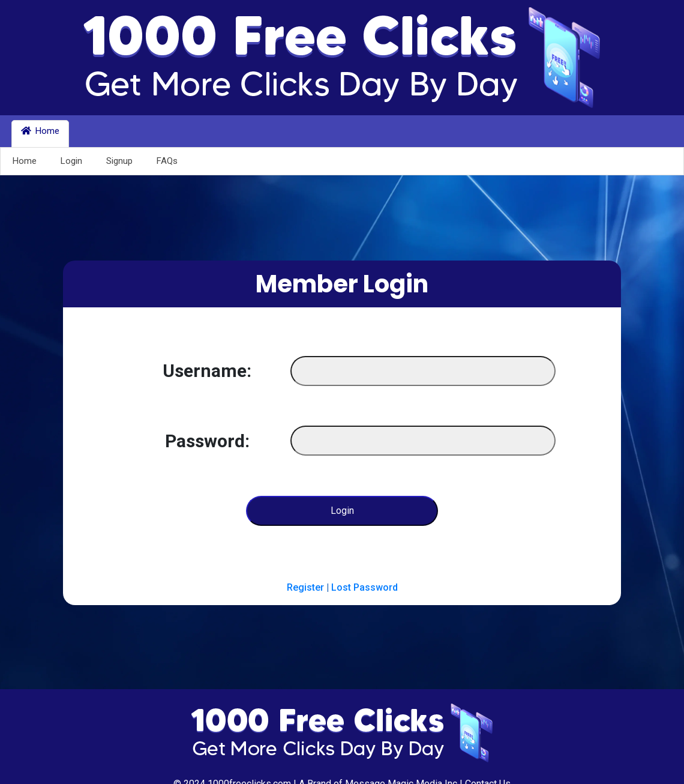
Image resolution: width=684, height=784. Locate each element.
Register (305, 587)
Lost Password (364, 587)
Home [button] (40, 131)
